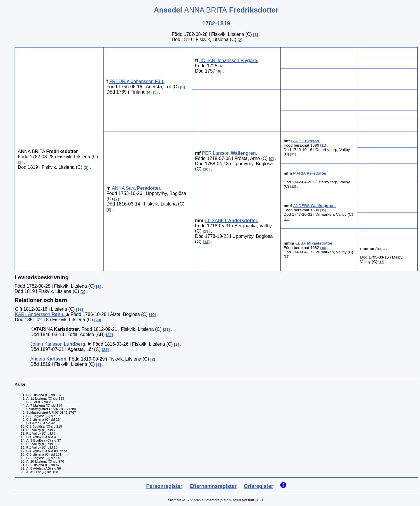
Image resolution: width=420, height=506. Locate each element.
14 (206, 242)
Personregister (164, 486)
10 (206, 169)
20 (98, 320)
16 (323, 248)
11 (323, 145)
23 (105, 350)
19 (152, 315)
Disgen (235, 500)
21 (166, 330)
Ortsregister (259, 486)
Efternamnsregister (213, 486)
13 (206, 231)
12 (293, 187)
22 (110, 335)
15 (323, 210)
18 (79, 309)
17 (381, 262)
